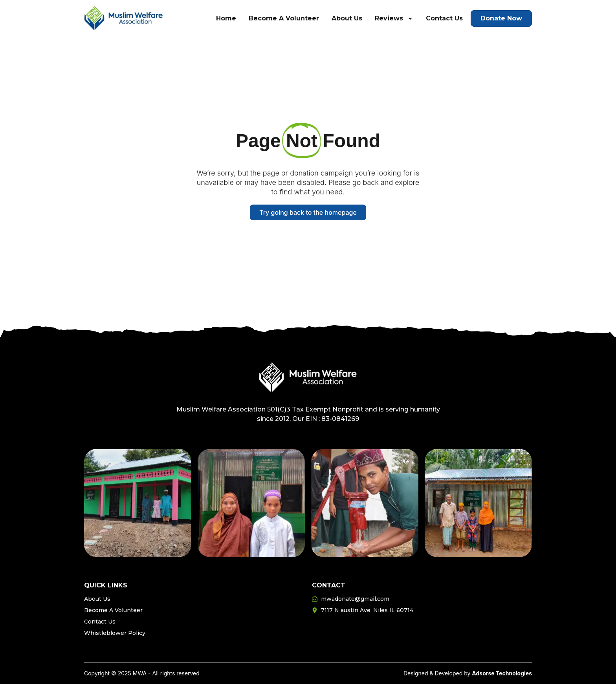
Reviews (394, 18)
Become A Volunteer (284, 18)
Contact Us (444, 18)
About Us (347, 18)
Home (226, 18)
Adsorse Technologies (502, 673)
